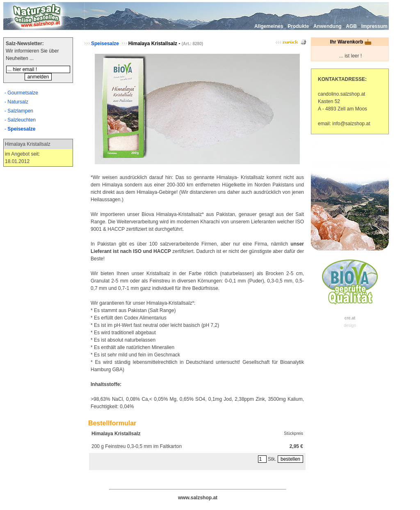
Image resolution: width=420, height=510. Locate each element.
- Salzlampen (19, 111)
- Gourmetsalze (21, 93)
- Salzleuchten (20, 120)
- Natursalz (16, 102)
